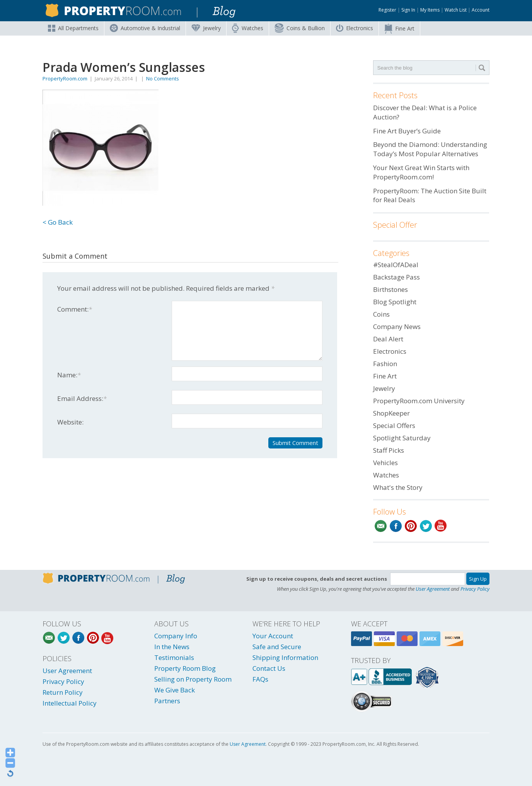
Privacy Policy (475, 589)
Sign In (408, 10)
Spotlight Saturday (402, 438)
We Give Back (175, 690)
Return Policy (63, 692)
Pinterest (411, 526)
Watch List (456, 10)
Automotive (145, 28)
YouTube (441, 526)
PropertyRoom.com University (419, 401)
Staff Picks (389, 450)
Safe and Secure (277, 647)
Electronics (355, 28)
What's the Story (398, 487)
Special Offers (394, 425)
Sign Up (478, 579)
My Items (430, 10)
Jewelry (206, 28)
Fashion (385, 364)
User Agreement (433, 589)
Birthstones (390, 289)
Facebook (396, 526)
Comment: (75, 309)
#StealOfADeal (396, 265)
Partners (167, 701)
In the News (172, 647)
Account (481, 10)
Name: (69, 375)
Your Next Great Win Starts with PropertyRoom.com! (421, 172)
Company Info (176, 636)
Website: (70, 422)
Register (387, 10)
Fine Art (399, 29)
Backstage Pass (396, 277)
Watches (248, 28)
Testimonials (174, 657)
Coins (300, 28)
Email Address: (82, 398)
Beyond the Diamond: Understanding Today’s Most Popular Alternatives (430, 149)
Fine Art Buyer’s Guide (407, 131)
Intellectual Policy (70, 703)
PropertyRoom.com (65, 78)
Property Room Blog (185, 668)
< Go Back (58, 222)
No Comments (163, 78)
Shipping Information (285, 657)
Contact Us (269, 668)
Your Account (273, 636)
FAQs (260, 679)
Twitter (426, 526)
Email (381, 526)
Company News (397, 327)
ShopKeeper (391, 413)
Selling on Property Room (193, 679)
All (73, 28)
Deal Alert (388, 339)
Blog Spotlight (395, 302)
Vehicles (385, 463)
